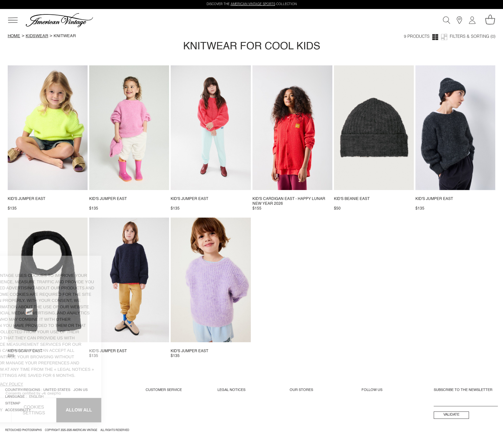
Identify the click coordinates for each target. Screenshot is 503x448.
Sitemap (13, 403)
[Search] (447, 20)
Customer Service (164, 390)
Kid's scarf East (25, 351)
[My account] (472, 20)
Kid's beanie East (352, 199)
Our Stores (301, 390)
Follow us (372, 390)
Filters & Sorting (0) (473, 37)
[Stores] (459, 20)
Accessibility (18, 410)
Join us (81, 390)
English (36, 397)
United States (57, 390)
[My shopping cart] (490, 20)
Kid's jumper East (26, 199)
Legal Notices (231, 390)
